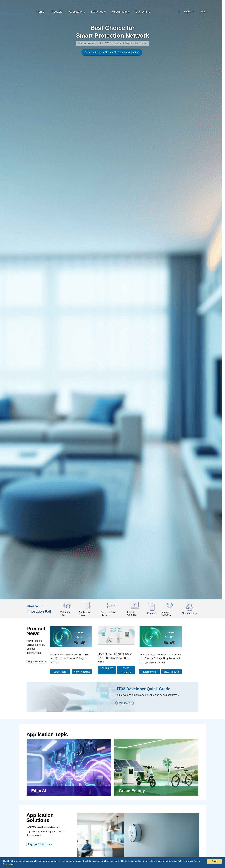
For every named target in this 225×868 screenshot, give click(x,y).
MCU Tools (98, 12)
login (203, 12)
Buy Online (143, 12)
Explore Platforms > (39, 735)
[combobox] (189, 12)
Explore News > (37, 397)
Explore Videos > (38, 837)
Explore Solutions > (39, 579)
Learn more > (126, 437)
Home (40, 12)
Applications (77, 12)
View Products (87, 406)
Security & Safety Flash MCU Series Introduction (94, 124)
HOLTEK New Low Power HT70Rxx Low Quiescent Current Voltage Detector (75, 394)
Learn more (65, 406)
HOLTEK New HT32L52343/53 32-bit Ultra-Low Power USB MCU (125, 393)
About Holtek (121, 12)
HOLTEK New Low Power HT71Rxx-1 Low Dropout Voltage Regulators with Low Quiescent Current (175, 394)
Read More (8, 864)
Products (57, 12)
